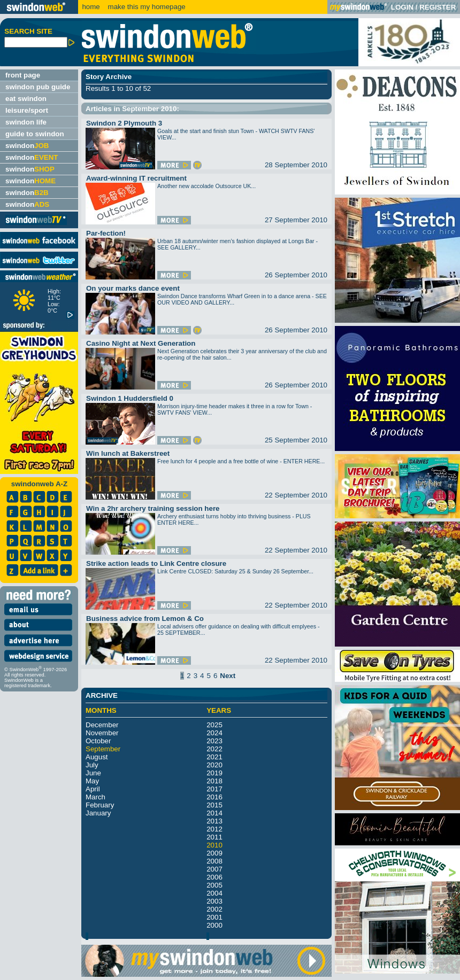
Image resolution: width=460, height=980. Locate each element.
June (93, 773)
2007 (214, 869)
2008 (214, 861)
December (102, 725)
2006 (214, 877)
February (100, 805)
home (91, 7)
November (102, 733)
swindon (27, 146)
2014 (214, 813)
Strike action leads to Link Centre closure (156, 563)
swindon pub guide (38, 87)
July (92, 765)
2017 (214, 789)
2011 (214, 837)
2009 (214, 853)
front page (23, 75)
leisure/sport (27, 110)
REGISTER (438, 7)
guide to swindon (35, 134)
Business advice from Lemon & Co (145, 619)
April (93, 789)
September (103, 749)
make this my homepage (146, 7)
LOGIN (402, 7)
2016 (214, 797)
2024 (214, 733)
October (98, 741)
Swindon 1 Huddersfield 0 (130, 398)
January (98, 813)
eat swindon (26, 99)
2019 (214, 773)
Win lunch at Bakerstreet (128, 453)
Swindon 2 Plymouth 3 (124, 123)
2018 (214, 781)
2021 (214, 757)
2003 (214, 901)
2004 (214, 893)
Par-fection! (106, 233)
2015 (214, 805)
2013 (214, 821)
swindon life (26, 122)
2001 (214, 917)
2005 (214, 885)
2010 (214, 845)
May (92, 781)
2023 (214, 741)
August (97, 757)
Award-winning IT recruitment (136, 178)
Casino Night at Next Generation (141, 343)
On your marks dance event (133, 288)
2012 (214, 829)
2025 (214, 725)
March (95, 797)
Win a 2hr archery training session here (153, 508)
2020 (214, 765)
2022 (214, 749)
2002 (214, 909)
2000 (214, 925)
